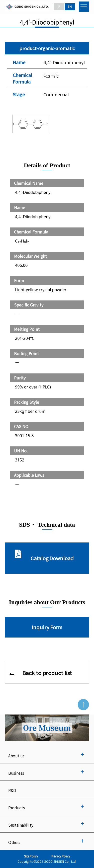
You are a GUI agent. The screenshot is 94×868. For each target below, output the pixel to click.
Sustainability (21, 825)
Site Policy (31, 856)
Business (16, 773)
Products (16, 808)
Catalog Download (52, 558)
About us (16, 756)
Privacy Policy (61, 856)
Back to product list (47, 673)
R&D (12, 790)
